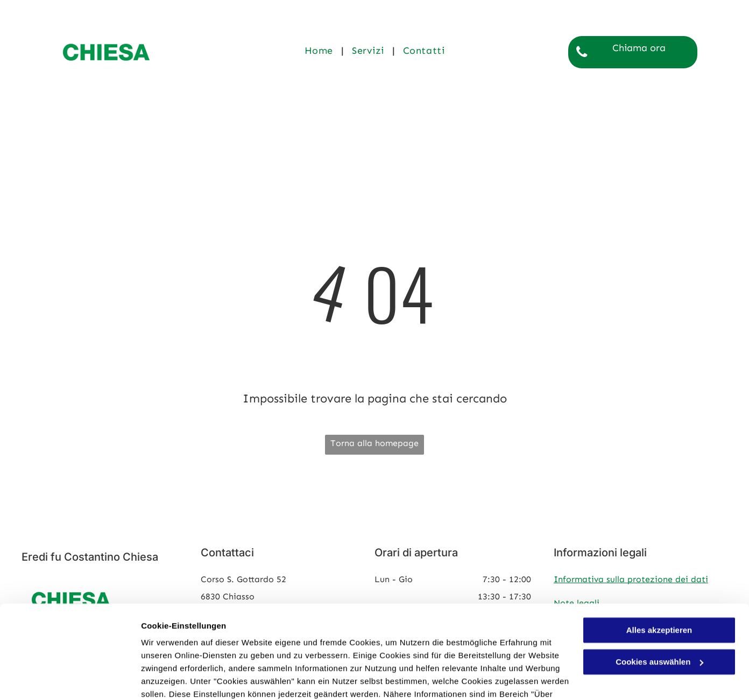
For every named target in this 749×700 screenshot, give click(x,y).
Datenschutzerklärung (264, 649)
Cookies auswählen (179, 679)
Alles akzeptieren (659, 572)
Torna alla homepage (374, 443)
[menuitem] (320, 50)
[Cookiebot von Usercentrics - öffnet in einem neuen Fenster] (70, 679)
